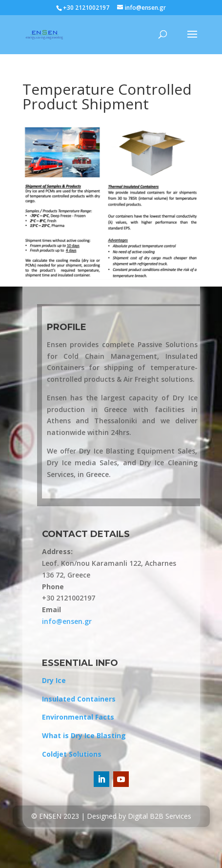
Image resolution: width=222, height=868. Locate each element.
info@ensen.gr (67, 621)
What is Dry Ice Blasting (84, 735)
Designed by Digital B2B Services (139, 816)
